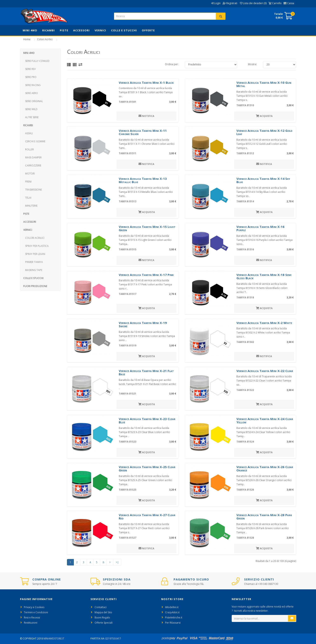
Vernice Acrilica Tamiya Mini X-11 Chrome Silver (143, 132)
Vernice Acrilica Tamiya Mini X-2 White (264, 323)
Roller (29, 149)
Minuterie (30, 206)
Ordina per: (172, 64)
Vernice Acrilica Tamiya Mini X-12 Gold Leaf (264, 132)
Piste (64, 30)
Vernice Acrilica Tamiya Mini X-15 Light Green (147, 228)
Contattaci (101, 607)
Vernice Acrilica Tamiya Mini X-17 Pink (146, 275)
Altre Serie (31, 117)
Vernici (100, 30)
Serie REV (29, 69)
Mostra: (252, 64)
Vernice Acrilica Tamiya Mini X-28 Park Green (264, 517)
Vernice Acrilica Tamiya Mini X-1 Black (146, 82)
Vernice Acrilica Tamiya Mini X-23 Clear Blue (147, 421)
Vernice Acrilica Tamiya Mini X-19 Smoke (143, 324)
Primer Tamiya (33, 262)
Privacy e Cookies (34, 607)
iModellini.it (172, 607)
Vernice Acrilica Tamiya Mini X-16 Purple (260, 228)
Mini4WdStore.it (54, 639)
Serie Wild (30, 109)
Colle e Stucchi (124, 30)
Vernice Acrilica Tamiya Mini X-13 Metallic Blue (143, 180)
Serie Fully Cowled (36, 61)
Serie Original (33, 101)
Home (27, 39)
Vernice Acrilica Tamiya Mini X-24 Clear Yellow (265, 421)
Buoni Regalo (102, 618)
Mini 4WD (30, 30)
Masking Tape (33, 270)
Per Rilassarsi (173, 623)
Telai (27, 198)
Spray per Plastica (36, 246)
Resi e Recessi (32, 618)
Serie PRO (30, 77)
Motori (29, 174)
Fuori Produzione (35, 286)
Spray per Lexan (34, 254)
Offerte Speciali (104, 623)
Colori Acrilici (45, 39)
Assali (28, 133)
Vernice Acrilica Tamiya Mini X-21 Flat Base (146, 373)
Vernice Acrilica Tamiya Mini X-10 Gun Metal (264, 84)
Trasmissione (33, 190)
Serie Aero (31, 93)
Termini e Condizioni (36, 612)
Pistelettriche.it (174, 618)
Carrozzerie (32, 165)
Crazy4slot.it (172, 612)
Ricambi (49, 30)
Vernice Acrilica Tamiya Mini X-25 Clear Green (147, 469)
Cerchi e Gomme (34, 141)
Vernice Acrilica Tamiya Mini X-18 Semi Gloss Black (264, 276)
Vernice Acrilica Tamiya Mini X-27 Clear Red (147, 517)
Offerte (148, 30)
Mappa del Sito (103, 612)
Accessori (81, 30)
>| (117, 562)
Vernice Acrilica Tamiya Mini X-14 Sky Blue (263, 180)
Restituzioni (31, 623)
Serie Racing (32, 85)
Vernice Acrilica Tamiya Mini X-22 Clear (265, 371)
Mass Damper (32, 157)
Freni (27, 182)
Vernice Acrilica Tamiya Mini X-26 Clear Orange (265, 469)
